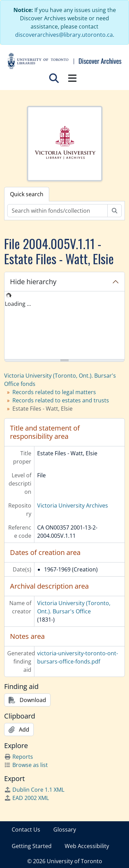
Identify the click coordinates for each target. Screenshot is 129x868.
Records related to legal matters (54, 392)
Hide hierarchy (33, 282)
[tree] (64, 326)
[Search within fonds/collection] (57, 211)
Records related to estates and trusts (61, 400)
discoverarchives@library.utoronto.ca (64, 35)
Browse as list (26, 765)
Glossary (65, 830)
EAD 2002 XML (26, 798)
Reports (19, 757)
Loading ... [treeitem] (18, 304)
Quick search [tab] (27, 194)
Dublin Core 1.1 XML (34, 790)
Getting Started (32, 846)
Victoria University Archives (73, 505)
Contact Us (26, 830)
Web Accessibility (87, 846)
